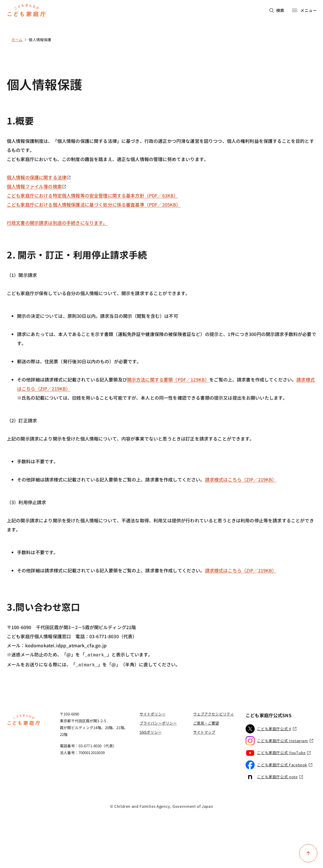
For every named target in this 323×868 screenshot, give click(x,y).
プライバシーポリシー (158, 722)
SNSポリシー (151, 731)
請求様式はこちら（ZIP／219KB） (241, 479)
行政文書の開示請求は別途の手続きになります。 (57, 223)
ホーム (17, 40)
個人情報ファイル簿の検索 (37, 186)
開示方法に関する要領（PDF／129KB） (168, 379)
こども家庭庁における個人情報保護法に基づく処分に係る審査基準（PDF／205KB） (94, 205)
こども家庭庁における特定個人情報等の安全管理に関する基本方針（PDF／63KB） (92, 195)
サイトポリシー (153, 713)
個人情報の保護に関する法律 (39, 177)
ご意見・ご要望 (206, 722)
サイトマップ (204, 731)
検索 (277, 10)
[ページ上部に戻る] (308, 853)
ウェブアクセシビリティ (214, 713)
